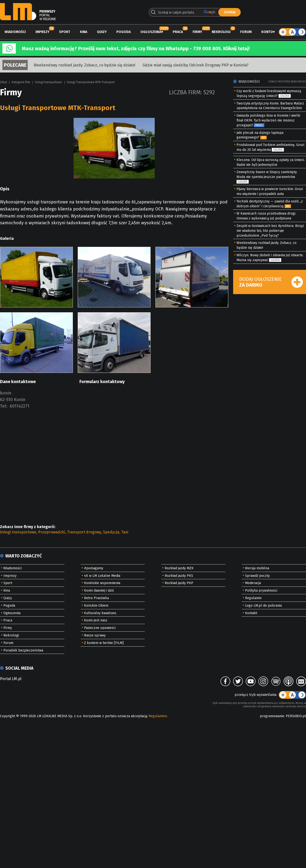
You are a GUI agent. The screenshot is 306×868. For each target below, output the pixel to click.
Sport (65, 32)
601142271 (20, 406)
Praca (178, 32)
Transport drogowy (84, 532)
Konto (267, 32)
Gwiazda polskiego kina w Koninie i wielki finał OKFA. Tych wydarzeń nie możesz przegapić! (268, 120)
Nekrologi (221, 32)
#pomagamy (94, 568)
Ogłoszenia (151, 32)
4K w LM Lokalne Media (102, 576)
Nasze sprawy (95, 635)
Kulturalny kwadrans (100, 613)
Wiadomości (15, 32)
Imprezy (42, 32)
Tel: (4, 406)
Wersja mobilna (257, 568)
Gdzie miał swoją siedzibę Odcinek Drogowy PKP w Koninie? (195, 65)
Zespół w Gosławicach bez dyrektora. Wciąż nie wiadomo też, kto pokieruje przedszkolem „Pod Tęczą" (270, 231)
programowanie (272, 716)
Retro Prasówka (96, 598)
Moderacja (253, 583)
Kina (84, 32)
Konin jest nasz (96, 620)
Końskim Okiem (96, 606)
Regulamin (253, 598)
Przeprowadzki (52, 532)
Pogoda (123, 32)
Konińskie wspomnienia (102, 583)
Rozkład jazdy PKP (179, 583)
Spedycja (111, 532)
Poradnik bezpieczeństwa (23, 650)
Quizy (102, 32)
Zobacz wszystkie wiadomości (287, 82)
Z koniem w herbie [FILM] (104, 643)
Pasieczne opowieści (100, 628)
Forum (246, 32)
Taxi (125, 532)
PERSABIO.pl (296, 716)
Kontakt (251, 613)
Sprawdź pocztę (257, 576)
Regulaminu (158, 716)
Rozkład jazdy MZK (179, 568)
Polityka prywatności (261, 591)
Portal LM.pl (11, 679)
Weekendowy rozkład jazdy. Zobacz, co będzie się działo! (85, 65)
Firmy (197, 32)
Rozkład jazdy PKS (179, 576)
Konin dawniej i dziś (99, 591)
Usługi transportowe (48, 82)
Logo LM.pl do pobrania (263, 606)
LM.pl (3, 82)
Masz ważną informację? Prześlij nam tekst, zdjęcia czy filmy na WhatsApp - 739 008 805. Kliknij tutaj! (136, 48)
